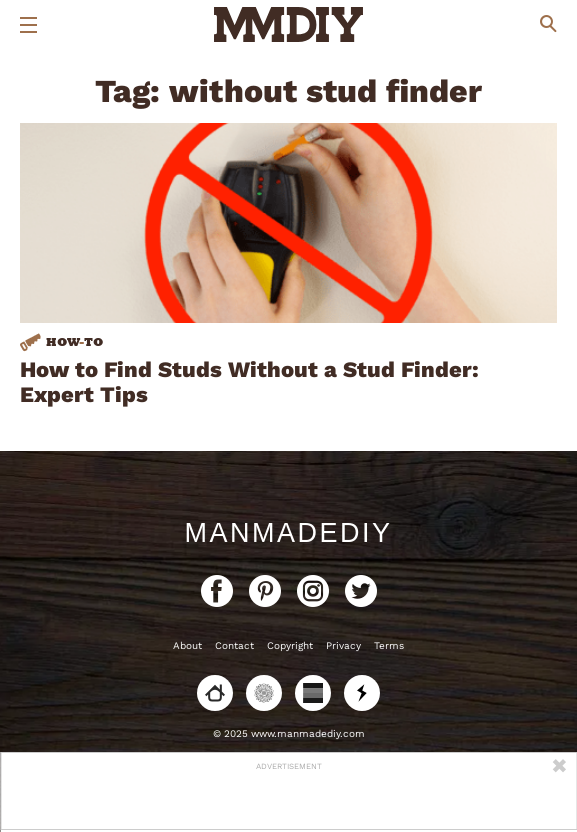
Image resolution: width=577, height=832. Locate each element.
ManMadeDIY (288, 533)
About (187, 645)
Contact (234, 645)
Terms (389, 645)
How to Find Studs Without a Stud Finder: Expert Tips (249, 382)
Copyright (290, 645)
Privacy (343, 645)
